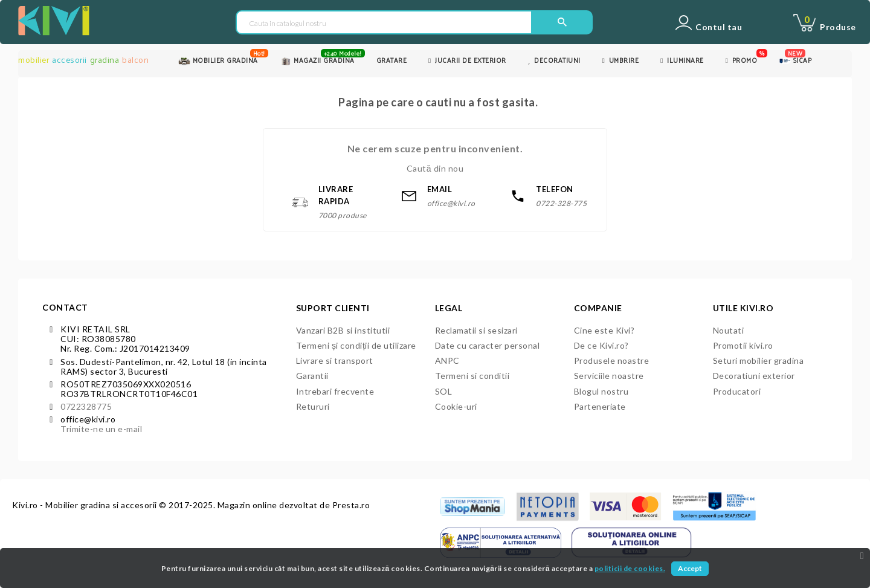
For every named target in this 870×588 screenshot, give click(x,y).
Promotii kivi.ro (743, 345)
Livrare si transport (335, 360)
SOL (444, 391)
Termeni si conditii (472, 376)
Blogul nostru (601, 391)
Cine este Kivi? (604, 330)
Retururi (313, 406)
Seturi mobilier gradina (759, 360)
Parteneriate (600, 406)
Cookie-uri (456, 406)
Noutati (729, 330)
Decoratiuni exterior (754, 376)
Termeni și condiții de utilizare (356, 345)
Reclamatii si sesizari (476, 330)
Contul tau (719, 27)
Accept (690, 568)
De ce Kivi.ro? (601, 345)
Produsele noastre (612, 360)
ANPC (447, 360)
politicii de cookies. (630, 568)
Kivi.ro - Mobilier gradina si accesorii (85, 505)
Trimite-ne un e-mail (101, 429)
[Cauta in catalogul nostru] (384, 23)
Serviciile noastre (609, 376)
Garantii (312, 376)
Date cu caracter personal (488, 345)
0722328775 (86, 406)
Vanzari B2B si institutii (343, 330)
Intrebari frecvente (335, 391)
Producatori (737, 391)
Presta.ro (351, 505)
